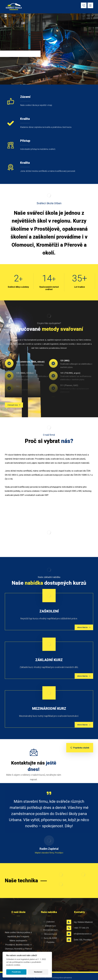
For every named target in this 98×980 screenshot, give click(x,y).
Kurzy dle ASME (49, 938)
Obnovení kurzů (49, 934)
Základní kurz (49, 926)
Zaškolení (49, 922)
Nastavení (38, 972)
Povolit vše (16, 972)
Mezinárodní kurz (49, 930)
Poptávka (49, 942)
